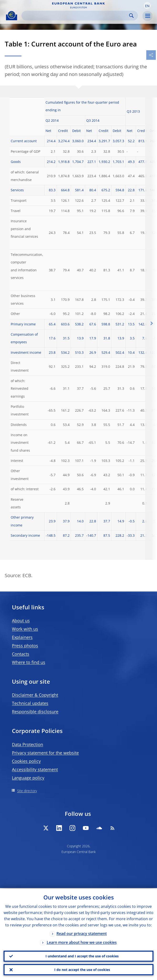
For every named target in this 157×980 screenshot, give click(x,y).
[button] (147, 5)
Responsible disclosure (35, 712)
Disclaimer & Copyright (35, 695)
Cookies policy (26, 761)
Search (131, 16)
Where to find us (29, 662)
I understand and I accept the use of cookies (82, 956)
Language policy (28, 778)
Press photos (25, 646)
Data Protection (28, 744)
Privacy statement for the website (45, 753)
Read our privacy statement (82, 933)
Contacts (21, 654)
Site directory (27, 791)
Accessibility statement (35, 769)
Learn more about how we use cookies (82, 942)
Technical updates (30, 703)
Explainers (22, 637)
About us (21, 621)
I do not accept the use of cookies (82, 969)
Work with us (25, 629)
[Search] (76, 16)
